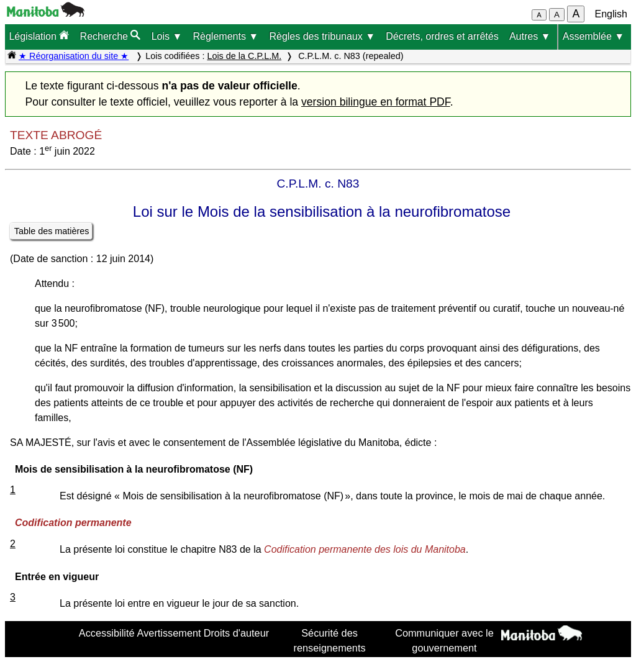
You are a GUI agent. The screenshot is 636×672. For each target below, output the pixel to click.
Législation (39, 36)
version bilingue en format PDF (376, 102)
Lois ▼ (167, 36)
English (611, 14)
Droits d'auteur (237, 633)
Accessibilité (107, 633)
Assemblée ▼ (593, 36)
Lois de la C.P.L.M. (244, 56)
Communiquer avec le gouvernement (444, 640)
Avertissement (169, 633)
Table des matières (52, 231)
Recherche (111, 36)
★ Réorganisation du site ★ (74, 56)
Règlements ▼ (226, 36)
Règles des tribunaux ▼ (322, 36)
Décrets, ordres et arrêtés (442, 36)
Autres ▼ (530, 36)
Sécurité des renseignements (330, 640)
